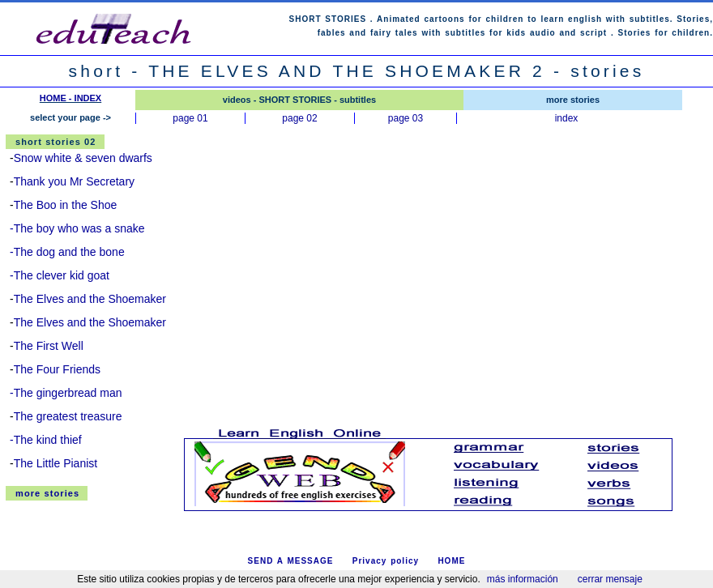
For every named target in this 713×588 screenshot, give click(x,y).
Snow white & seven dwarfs (83, 158)
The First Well (49, 346)
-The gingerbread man (66, 393)
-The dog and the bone (67, 252)
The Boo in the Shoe (66, 205)
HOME (451, 561)
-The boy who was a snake (77, 228)
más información (523, 579)
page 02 (299, 118)
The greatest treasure (68, 416)
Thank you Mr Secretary (74, 181)
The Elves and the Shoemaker (90, 299)
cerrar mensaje (610, 579)
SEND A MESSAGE (291, 561)
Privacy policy (386, 561)
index (567, 118)
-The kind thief (46, 440)
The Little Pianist (56, 463)
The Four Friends (57, 369)
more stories (47, 493)
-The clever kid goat (60, 275)
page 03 (406, 118)
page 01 (190, 118)
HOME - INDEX (70, 98)
